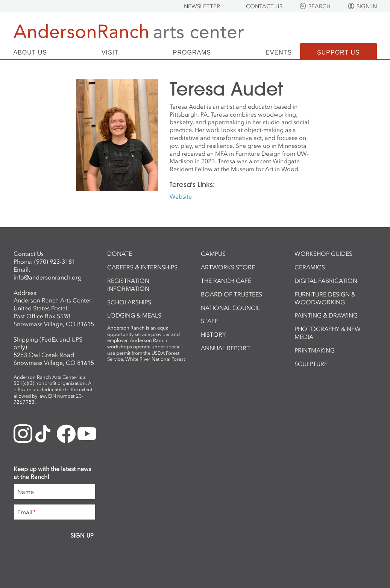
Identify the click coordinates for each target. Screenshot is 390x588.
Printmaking (315, 350)
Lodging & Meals (134, 315)
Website (181, 196)
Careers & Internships (142, 267)
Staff (209, 321)
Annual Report (225, 348)
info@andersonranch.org (48, 277)
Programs (192, 53)
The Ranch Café (226, 281)
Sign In (367, 6)
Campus (213, 254)
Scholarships (129, 302)
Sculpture (311, 364)
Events (279, 53)
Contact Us (264, 6)
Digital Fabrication (326, 281)
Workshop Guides (323, 254)
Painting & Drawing (326, 315)
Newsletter (202, 6)
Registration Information (128, 285)
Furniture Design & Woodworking (325, 298)
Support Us (338, 52)
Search (319, 6)
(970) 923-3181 (55, 261)
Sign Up (82, 535)
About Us (30, 53)
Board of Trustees (231, 294)
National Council (230, 308)
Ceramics (310, 267)
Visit (110, 53)
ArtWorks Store (228, 267)
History (213, 334)
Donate (120, 254)
